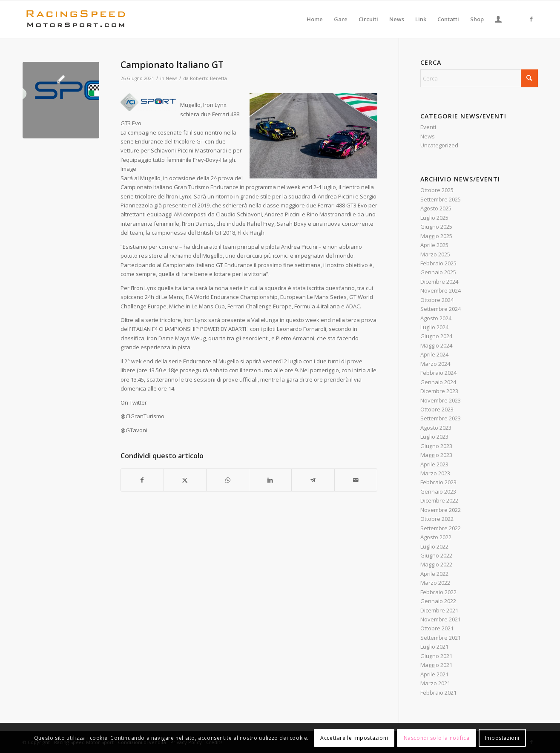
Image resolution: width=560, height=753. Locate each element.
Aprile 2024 (434, 354)
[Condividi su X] (185, 480)
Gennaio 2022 (438, 601)
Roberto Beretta (208, 78)
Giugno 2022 (436, 555)
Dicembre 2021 (439, 610)
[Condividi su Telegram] (313, 480)
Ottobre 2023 (437, 409)
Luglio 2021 (434, 647)
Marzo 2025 (435, 254)
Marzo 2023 (435, 473)
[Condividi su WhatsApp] (228, 480)
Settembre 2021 (441, 638)
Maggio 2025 (436, 236)
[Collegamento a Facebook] (531, 19)
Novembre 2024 (441, 290)
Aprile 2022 (434, 574)
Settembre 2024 (441, 309)
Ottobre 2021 (437, 628)
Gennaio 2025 (438, 272)
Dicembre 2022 (439, 500)
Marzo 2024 (435, 364)
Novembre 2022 (441, 510)
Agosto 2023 (436, 428)
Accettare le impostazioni (354, 738)
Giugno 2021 (436, 656)
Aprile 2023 (434, 464)
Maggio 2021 (436, 665)
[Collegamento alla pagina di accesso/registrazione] (498, 19)
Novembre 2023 (441, 400)
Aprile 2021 (434, 674)
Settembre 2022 (441, 528)
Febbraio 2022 (438, 592)
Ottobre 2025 (437, 190)
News (171, 78)
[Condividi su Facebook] (142, 480)
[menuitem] (315, 19)
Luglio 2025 (434, 218)
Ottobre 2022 (437, 519)
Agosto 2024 (436, 318)
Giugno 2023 (436, 446)
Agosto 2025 (436, 208)
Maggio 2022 (436, 564)
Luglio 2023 (434, 437)
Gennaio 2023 (438, 491)
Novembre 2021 (441, 619)
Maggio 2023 (436, 455)
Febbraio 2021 (438, 693)
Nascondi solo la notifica (437, 738)
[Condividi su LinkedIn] (270, 480)
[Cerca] (479, 78)
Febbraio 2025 (438, 263)
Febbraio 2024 (438, 373)
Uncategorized (439, 145)
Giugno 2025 (436, 227)
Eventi (428, 127)
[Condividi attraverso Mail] (356, 480)
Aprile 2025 (434, 245)
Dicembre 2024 (439, 282)
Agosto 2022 (436, 537)
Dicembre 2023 (439, 391)
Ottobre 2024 (437, 300)
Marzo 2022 (435, 583)
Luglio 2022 (434, 546)
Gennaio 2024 (438, 382)
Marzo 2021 (435, 683)
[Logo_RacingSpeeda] (76, 19)
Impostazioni (502, 738)
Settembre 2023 (441, 418)
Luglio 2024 (434, 327)
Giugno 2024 (436, 336)
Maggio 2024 (436, 345)
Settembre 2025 (441, 199)
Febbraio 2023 (438, 482)
